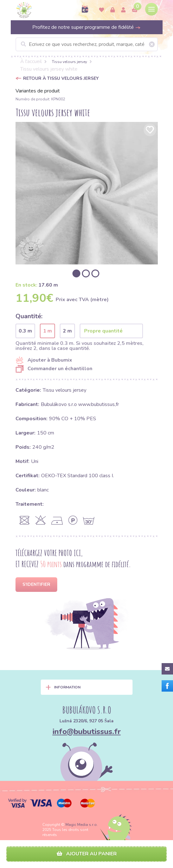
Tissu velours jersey (69, 62)
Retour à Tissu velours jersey (61, 78)
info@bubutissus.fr (87, 732)
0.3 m (25, 331)
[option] (87, 193)
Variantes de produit (38, 91)
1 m (47, 331)
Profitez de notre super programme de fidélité (86, 27)
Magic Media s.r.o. (82, 825)
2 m (67, 331)
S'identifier (36, 584)
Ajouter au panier (87, 854)
